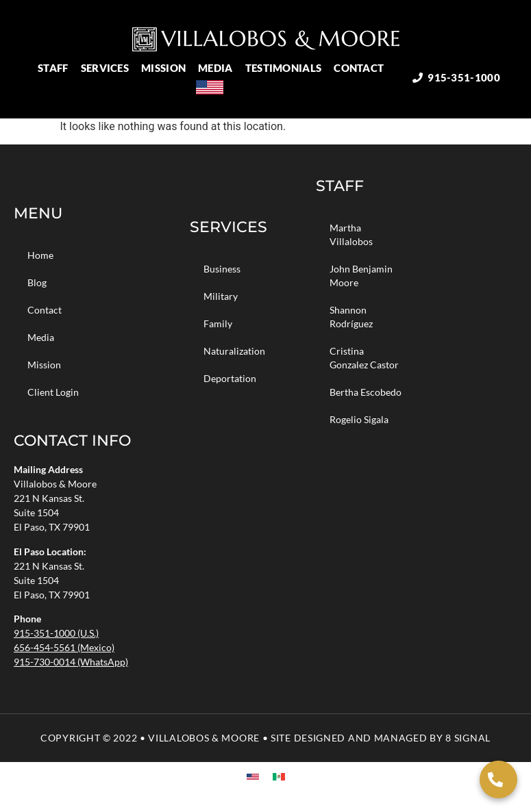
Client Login (53, 392)
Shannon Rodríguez (351, 317)
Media (219, 68)
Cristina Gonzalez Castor (364, 358)
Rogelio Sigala (359, 419)
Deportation (230, 378)
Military (221, 296)
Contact (362, 68)
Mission (167, 68)
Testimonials (287, 68)
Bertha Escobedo (366, 392)
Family (218, 323)
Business (222, 269)
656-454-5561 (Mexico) (64, 647)
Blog (37, 282)
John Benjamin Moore (361, 276)
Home (40, 255)
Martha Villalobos (351, 234)
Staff (57, 68)
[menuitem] (215, 87)
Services (108, 68)
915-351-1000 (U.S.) (56, 633)
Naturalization (234, 351)
